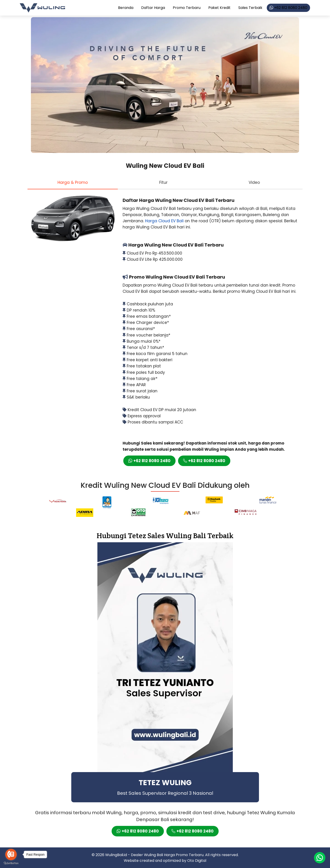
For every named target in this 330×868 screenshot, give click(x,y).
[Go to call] (11, 854)
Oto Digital (197, 861)
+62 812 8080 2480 (288, 8)
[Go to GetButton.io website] (11, 863)
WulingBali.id (116, 855)
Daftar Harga (153, 8)
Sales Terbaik (250, 8)
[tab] (73, 182)
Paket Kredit (219, 8)
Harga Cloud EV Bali (164, 221)
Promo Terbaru (187, 8)
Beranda (126, 8)
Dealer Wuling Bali (147, 855)
